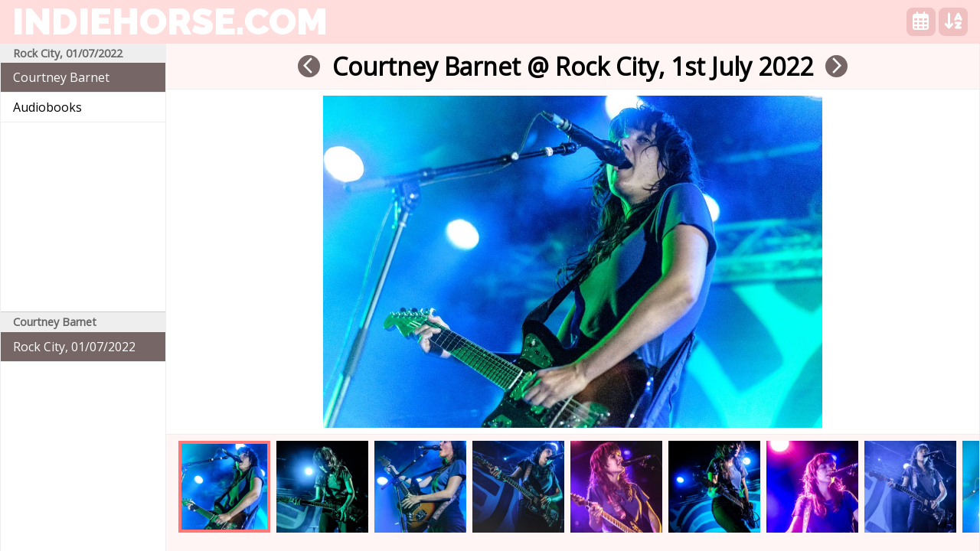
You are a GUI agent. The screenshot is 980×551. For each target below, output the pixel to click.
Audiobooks (47, 107)
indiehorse (170, 21)
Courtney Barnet (61, 77)
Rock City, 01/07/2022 (74, 347)
